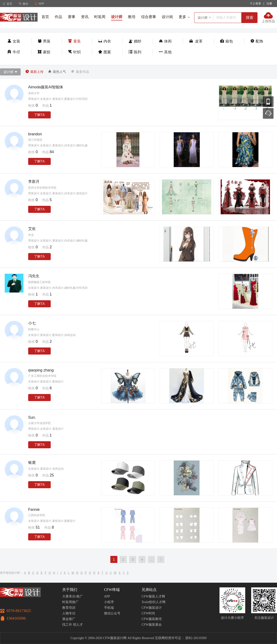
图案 (105, 52)
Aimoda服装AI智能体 (46, 87)
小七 (32, 323)
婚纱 (135, 41)
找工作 (67, 625)
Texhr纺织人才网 (154, 602)
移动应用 (268, 102)
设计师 (117, 17)
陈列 (135, 52)
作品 (58, 17)
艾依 (32, 229)
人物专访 (69, 613)
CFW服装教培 (152, 619)
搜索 (250, 18)
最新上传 (34, 72)
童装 (74, 41)
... (151, 559)
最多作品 (80, 72)
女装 (14, 41)
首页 (7, 4)
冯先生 (34, 276)
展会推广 (69, 619)
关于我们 (70, 590)
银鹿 (32, 463)
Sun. (32, 417)
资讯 (85, 17)
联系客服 (268, 113)
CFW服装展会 (152, 625)
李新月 (34, 181)
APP (107, 596)
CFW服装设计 (152, 608)
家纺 (44, 52)
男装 (44, 41)
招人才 (78, 625)
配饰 (257, 41)
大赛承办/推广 (73, 596)
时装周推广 (70, 602)
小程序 (109, 602)
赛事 (72, 17)
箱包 (226, 41)
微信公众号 (112, 613)
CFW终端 (112, 590)
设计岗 (167, 17)
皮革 (196, 41)
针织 (74, 52)
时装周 (100, 17)
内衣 (105, 41)
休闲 (165, 41)
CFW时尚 (148, 613)
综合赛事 (149, 17)
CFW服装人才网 (153, 596)
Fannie (34, 509)
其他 (165, 52)
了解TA (39, 115)
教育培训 (69, 608)
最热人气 (57, 72)
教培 (132, 17)
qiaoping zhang (41, 370)
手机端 (109, 608)
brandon (35, 134)
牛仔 (14, 52)
